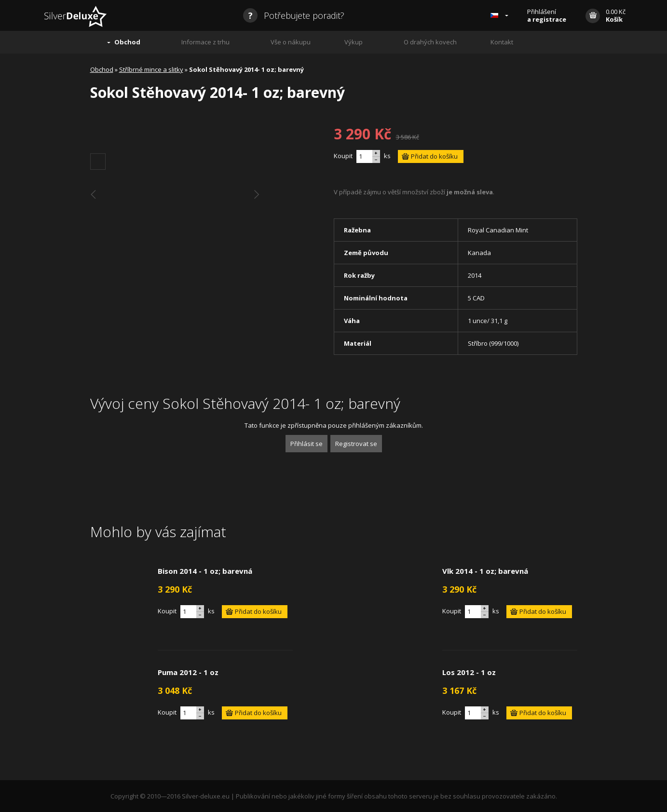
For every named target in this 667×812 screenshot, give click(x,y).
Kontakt (502, 42)
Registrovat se (356, 444)
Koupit (343, 156)
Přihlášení (547, 15)
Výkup (354, 42)
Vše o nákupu (291, 42)
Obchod (127, 42)
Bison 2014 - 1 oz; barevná (205, 571)
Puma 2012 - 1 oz (188, 672)
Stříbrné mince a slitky (151, 69)
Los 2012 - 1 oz (469, 672)
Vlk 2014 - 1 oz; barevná (485, 571)
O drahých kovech (430, 42)
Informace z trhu (205, 42)
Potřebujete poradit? (294, 15)
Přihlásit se (306, 444)
